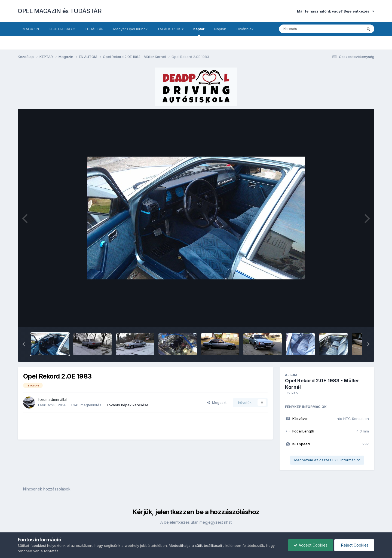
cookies (38, 545)
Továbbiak (245, 29)
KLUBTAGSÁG (62, 29)
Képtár (199, 31)
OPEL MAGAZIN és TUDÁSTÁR (60, 11)
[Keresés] (306, 29)
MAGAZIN (31, 29)
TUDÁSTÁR (94, 29)
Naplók (220, 29)
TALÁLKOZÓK (170, 29)
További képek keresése (127, 405)
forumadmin (49, 399)
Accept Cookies (311, 545)
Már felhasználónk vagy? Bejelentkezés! (336, 11)
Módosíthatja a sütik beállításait (195, 545)
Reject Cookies (354, 545)
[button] (24, 344)
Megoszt (217, 403)
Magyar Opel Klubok (130, 29)
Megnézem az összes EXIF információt (327, 460)
